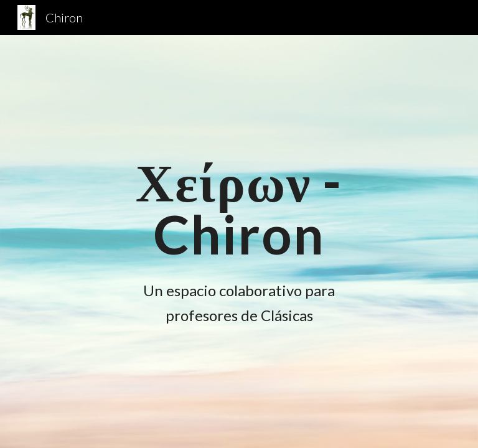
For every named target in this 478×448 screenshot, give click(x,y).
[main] (239, 208)
